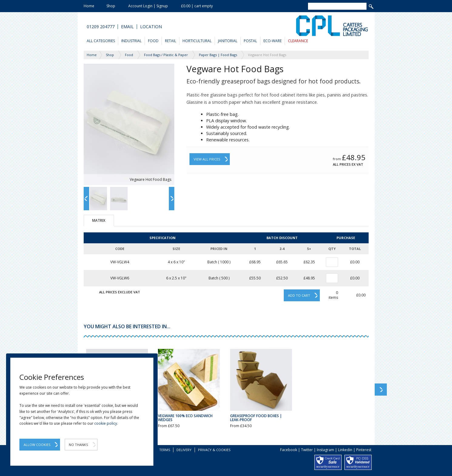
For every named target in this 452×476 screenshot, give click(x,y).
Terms (165, 450)
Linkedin (345, 450)
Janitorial (228, 41)
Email (127, 27)
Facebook (289, 450)
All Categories (101, 41)
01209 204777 (101, 27)
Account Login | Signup (148, 6)
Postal (250, 41)
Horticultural (197, 41)
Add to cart (299, 295)
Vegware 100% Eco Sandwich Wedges (185, 418)
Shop (111, 6)
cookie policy (106, 423)
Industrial (131, 41)
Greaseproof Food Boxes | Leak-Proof (256, 418)
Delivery (184, 450)
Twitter (307, 450)
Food (153, 41)
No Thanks (78, 445)
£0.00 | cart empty (197, 6)
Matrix (99, 220)
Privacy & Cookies (214, 450)
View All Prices (207, 159)
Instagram (325, 450)
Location (151, 27)
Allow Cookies (37, 445)
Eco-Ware (273, 41)
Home (89, 6)
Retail (171, 41)
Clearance (298, 41)
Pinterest (364, 450)
